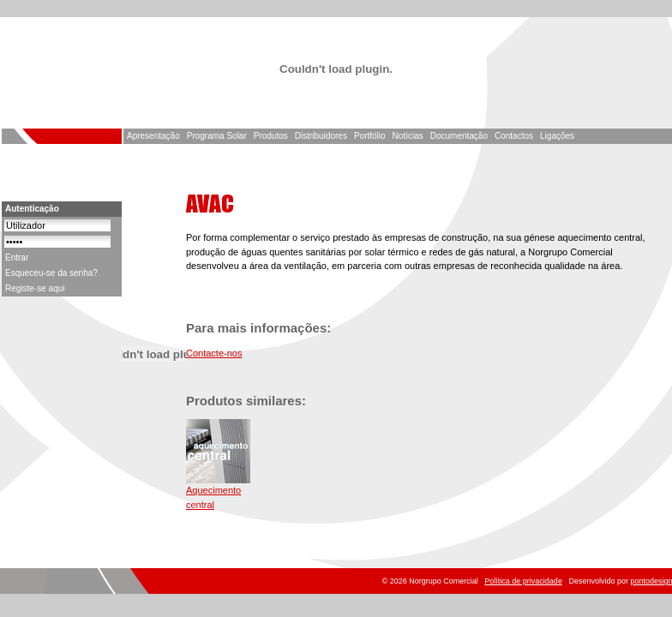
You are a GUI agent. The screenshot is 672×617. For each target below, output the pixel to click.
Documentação (459, 136)
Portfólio (370, 136)
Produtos (271, 136)
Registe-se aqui (35, 288)
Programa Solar (217, 136)
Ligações (557, 136)
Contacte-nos (214, 353)
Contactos (514, 136)
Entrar (17, 258)
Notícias (408, 136)
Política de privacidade (523, 581)
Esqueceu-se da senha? (51, 273)
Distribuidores (321, 136)
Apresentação (153, 136)
